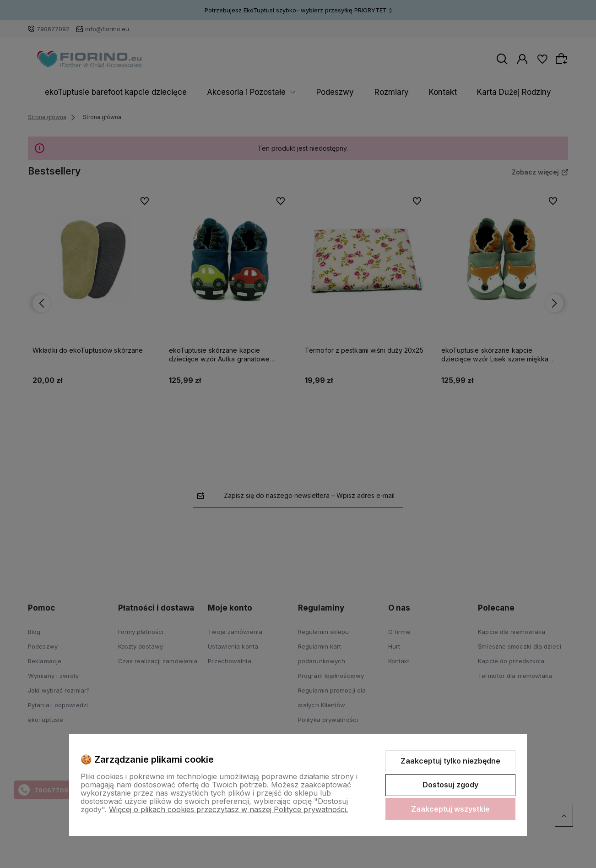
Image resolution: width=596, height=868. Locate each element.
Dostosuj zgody (450, 785)
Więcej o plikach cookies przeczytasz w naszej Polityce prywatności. (228, 809)
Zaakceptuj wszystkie (450, 809)
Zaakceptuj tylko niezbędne (450, 761)
